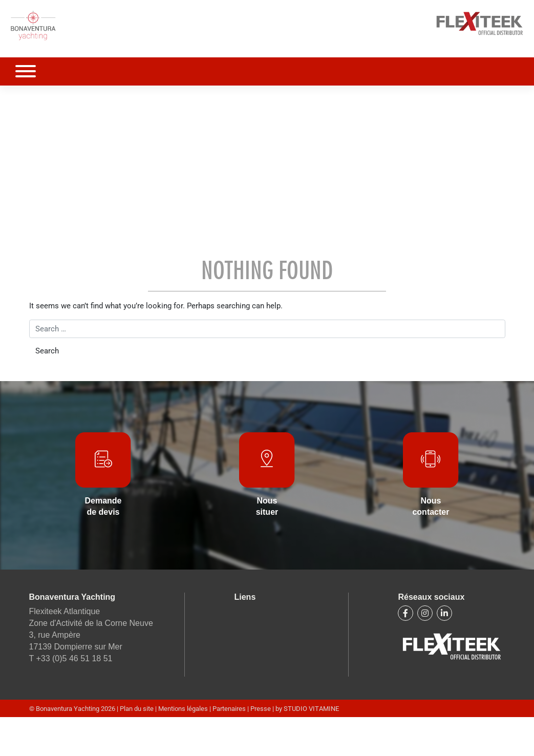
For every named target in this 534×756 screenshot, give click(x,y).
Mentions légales (184, 709)
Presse (261, 709)
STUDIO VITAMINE (311, 709)
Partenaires (229, 709)
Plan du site (137, 709)
